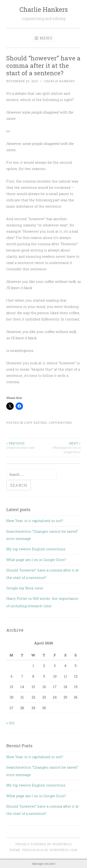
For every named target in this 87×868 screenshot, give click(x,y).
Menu (46, 38)
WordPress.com (63, 850)
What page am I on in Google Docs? (62, 447)
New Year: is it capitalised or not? (35, 521)
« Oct (10, 723)
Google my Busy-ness (25, 445)
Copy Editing (35, 423)
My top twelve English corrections (36, 549)
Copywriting (60, 423)
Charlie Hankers (44, 9)
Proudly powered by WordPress (44, 844)
